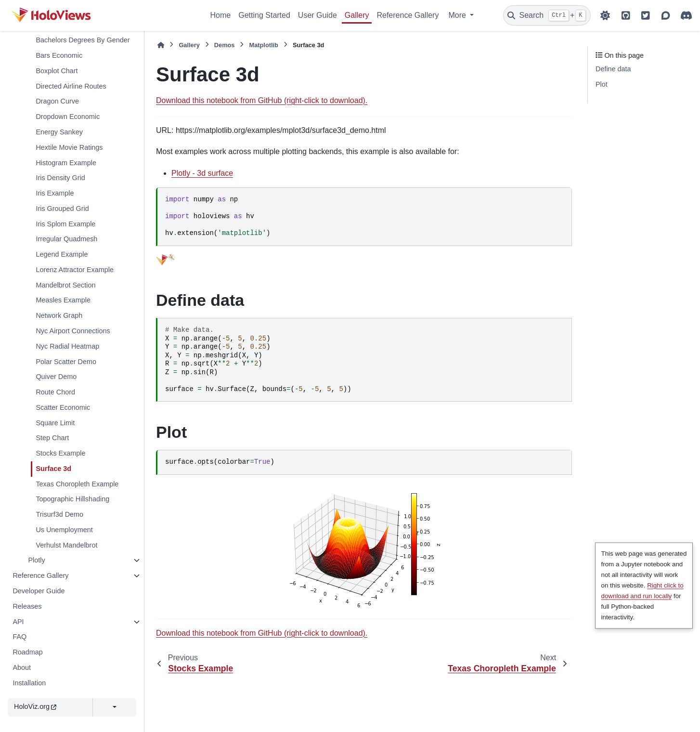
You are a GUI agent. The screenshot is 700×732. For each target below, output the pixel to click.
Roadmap (27, 652)
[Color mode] (605, 15)
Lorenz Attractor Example (75, 270)
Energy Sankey (59, 132)
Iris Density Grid (60, 178)
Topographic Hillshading (72, 499)
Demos (225, 45)
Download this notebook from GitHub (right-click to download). (262, 100)
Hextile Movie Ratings (69, 147)
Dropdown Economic (68, 117)
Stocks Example (60, 453)
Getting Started (264, 15)
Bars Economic (59, 55)
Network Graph (59, 315)
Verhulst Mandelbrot (66, 545)
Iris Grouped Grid (62, 209)
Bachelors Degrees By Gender (83, 40)
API (18, 622)
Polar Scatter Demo (66, 362)
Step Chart (52, 438)
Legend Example (62, 254)
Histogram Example (66, 163)
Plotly (36, 560)
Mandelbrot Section (65, 285)
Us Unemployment (64, 530)
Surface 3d (53, 469)
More (458, 15)
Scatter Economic (63, 407)
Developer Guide (39, 591)
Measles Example (63, 300)
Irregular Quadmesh (66, 239)
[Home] (161, 45)
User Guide (318, 15)
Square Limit (55, 423)
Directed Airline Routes (71, 86)
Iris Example (55, 193)
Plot (602, 84)
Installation (29, 683)
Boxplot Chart (57, 71)
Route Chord (55, 392)
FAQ (19, 637)
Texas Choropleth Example (77, 484)
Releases (27, 606)
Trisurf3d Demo (59, 514)
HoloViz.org (35, 706)
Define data (613, 69)
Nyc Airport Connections (73, 331)
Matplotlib (263, 45)
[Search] (547, 15)
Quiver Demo (56, 377)
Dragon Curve (57, 101)
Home (221, 15)
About (22, 667)
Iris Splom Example (65, 224)
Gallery (357, 15)
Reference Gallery (408, 15)
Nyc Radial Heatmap (67, 346)
